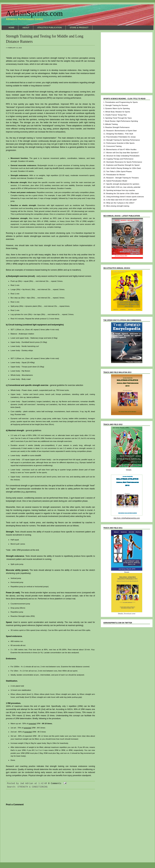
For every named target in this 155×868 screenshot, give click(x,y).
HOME (11, 28)
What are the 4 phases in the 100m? (120, 203)
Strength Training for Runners (117, 105)
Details (129, 470)
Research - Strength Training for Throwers (123, 178)
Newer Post (12, 853)
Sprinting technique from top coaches (121, 190)
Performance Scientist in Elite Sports (120, 143)
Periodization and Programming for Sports (121, 102)
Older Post (88, 853)
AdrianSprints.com (34, 13)
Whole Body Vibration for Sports (118, 112)
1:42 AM (43, 783)
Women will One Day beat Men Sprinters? (122, 153)
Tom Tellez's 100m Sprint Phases (119, 171)
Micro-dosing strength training (118, 206)
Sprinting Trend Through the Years (118, 118)
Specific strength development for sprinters (123, 184)
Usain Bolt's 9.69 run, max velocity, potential (123, 187)
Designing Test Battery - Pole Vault (120, 134)
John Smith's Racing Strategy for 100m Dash (124, 168)
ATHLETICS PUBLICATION (50, 28)
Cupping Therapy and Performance (120, 159)
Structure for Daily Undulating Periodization (123, 156)
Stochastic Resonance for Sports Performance (124, 162)
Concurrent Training (114, 146)
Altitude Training (111, 124)
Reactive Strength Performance (117, 127)
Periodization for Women (116, 175)
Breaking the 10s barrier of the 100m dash (123, 193)
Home (50, 853)
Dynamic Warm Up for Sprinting (117, 108)
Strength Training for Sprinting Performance (123, 140)
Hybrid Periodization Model (117, 181)
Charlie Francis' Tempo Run (116, 115)
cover (133, 614)
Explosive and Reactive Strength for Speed (123, 165)
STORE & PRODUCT (79, 28)
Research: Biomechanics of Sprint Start (121, 131)
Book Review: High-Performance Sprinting (122, 121)
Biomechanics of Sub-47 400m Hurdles (121, 149)
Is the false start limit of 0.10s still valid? (122, 200)
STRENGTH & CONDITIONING (32, 787)
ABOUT (26, 28)
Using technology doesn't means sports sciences (125, 197)
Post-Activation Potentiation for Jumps (121, 137)
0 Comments (55, 783)
